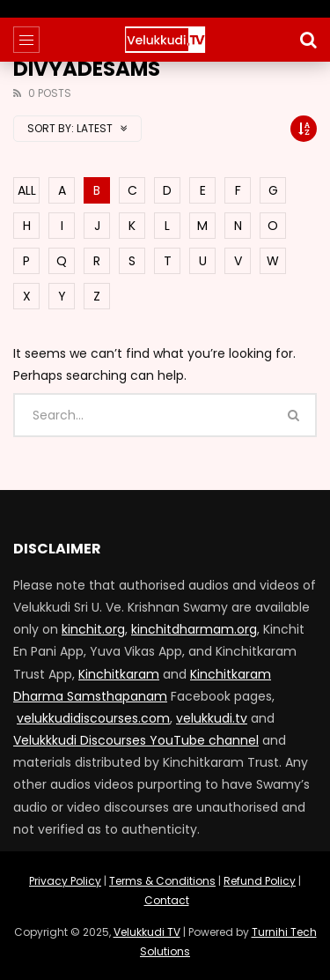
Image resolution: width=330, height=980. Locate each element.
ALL (27, 190)
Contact (167, 900)
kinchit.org (93, 629)
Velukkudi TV (147, 932)
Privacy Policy (65, 881)
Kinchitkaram (119, 674)
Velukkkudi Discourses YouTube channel (136, 740)
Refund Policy (260, 881)
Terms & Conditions (162, 881)
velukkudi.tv (212, 718)
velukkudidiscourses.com (93, 718)
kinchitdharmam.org (194, 629)
